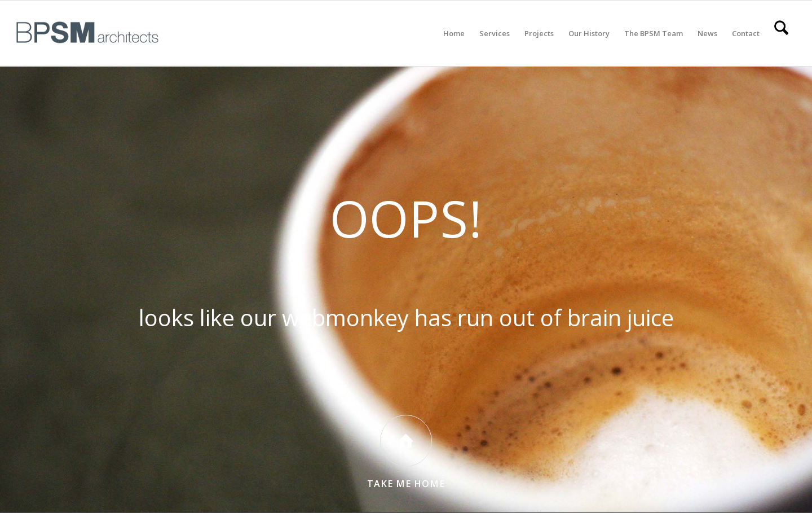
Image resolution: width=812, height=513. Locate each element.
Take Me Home (406, 484)
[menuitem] (454, 33)
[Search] (781, 33)
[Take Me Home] (406, 441)
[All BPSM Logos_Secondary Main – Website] (87, 33)
